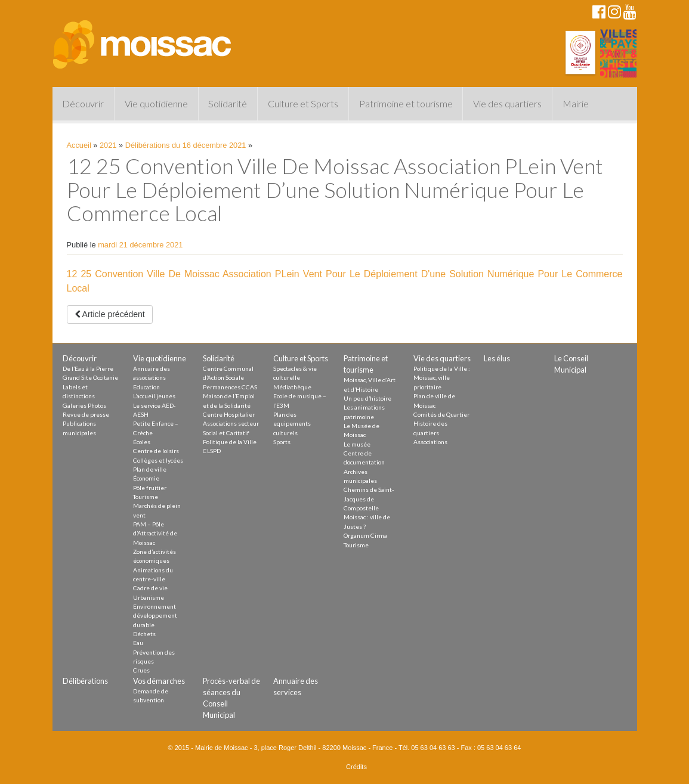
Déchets (144, 634)
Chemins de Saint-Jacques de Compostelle (369, 499)
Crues (141, 670)
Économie (146, 478)
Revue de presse (86, 414)
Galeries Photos (84, 405)
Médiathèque (292, 387)
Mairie (576, 103)
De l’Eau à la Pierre (88, 368)
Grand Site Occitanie (90, 377)
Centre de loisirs (156, 451)
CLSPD (212, 451)
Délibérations (85, 681)
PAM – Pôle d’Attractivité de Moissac (155, 533)
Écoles (142, 442)
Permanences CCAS (230, 387)
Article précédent (110, 314)
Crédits (356, 767)
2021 (108, 145)
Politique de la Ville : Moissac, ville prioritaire (442, 378)
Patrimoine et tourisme (406, 103)
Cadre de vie (150, 588)
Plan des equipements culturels (292, 424)
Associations (430, 442)
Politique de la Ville (230, 442)
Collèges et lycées (158, 460)
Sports (282, 442)
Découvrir (83, 103)
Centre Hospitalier (229, 414)
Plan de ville (150, 469)
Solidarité (228, 103)
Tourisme (146, 497)
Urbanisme (149, 597)
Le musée (357, 444)
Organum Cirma (365, 535)
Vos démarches (159, 681)
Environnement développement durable (155, 616)
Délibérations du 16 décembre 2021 (186, 145)
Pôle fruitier (150, 488)
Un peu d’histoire (367, 398)
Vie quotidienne (156, 103)
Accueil (79, 145)
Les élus (497, 358)
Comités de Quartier (441, 414)
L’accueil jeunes (154, 396)
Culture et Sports (303, 103)
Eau (138, 643)
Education (146, 387)
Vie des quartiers (507, 103)
